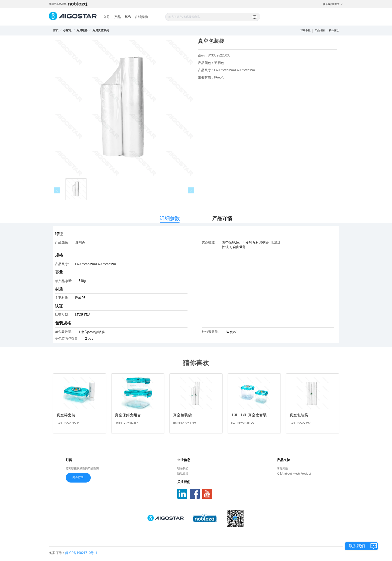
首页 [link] (56, 30)
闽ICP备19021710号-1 (81, 553)
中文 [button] (339, 4)
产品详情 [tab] (222, 219)
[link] (67, 30)
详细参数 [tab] (170, 219)
